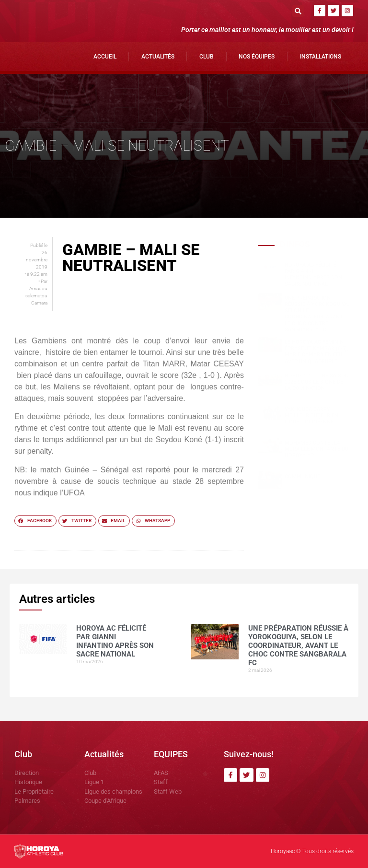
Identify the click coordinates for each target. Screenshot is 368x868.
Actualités (158, 57)
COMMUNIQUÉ (302, 476)
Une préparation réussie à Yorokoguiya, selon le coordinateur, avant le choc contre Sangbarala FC (317, 314)
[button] (298, 11)
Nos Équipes (257, 57)
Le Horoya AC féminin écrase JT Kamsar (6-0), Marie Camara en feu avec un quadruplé (316, 352)
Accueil (105, 57)
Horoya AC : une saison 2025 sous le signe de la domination (317, 382)
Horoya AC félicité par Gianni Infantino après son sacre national (313, 275)
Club (207, 57)
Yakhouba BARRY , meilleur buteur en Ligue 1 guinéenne (311, 416)
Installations (321, 57)
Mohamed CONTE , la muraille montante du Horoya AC (316, 449)
